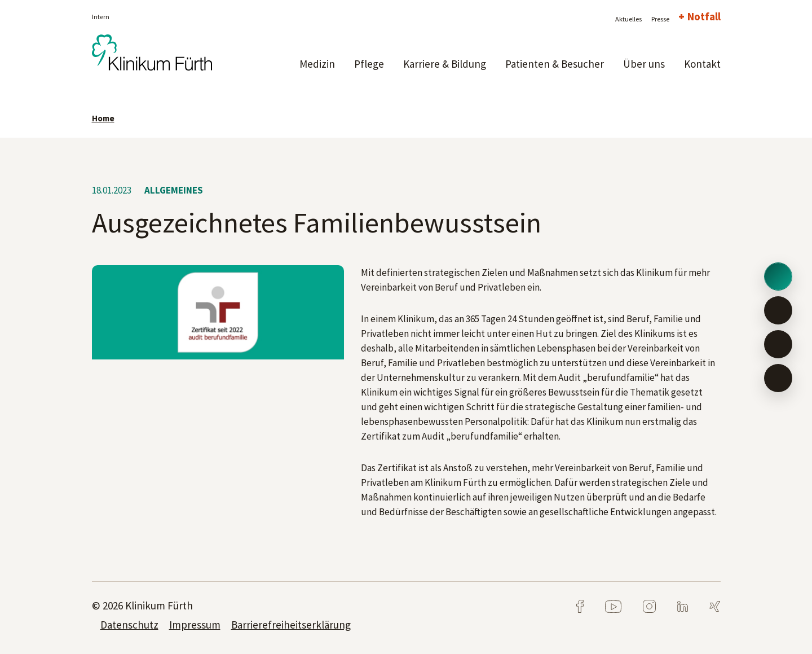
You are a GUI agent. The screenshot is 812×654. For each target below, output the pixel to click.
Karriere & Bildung (445, 64)
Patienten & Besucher (555, 64)
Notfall (704, 16)
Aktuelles (628, 19)
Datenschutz (129, 625)
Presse (660, 19)
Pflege (369, 64)
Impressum (195, 625)
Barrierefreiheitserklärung (291, 625)
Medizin (317, 64)
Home (103, 118)
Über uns (644, 64)
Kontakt (702, 64)
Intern (101, 17)
